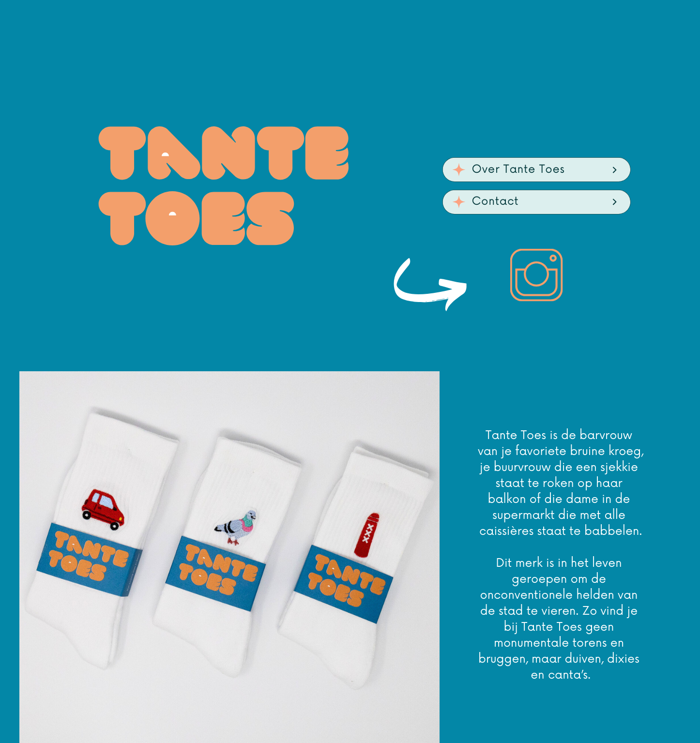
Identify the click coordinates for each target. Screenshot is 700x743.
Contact (495, 201)
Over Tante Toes (518, 169)
